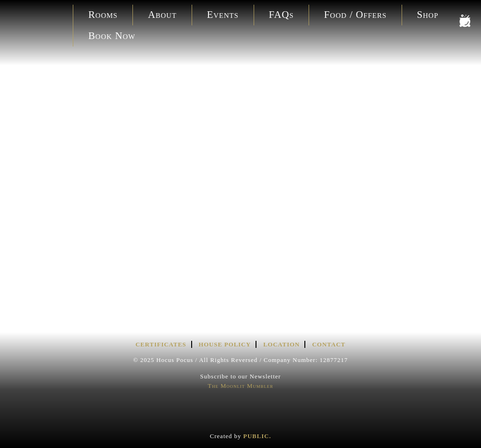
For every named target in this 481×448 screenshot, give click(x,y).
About (162, 15)
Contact (329, 344)
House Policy (225, 344)
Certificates (161, 344)
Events (223, 15)
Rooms (103, 15)
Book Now (112, 36)
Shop (428, 15)
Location (281, 344)
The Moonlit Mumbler (240, 386)
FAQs (281, 15)
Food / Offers (355, 15)
